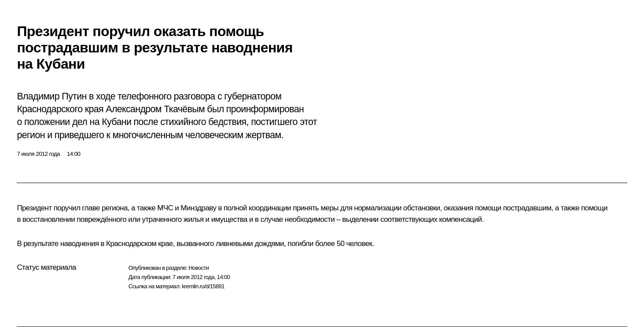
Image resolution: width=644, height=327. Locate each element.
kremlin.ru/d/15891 (203, 286)
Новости (199, 268)
